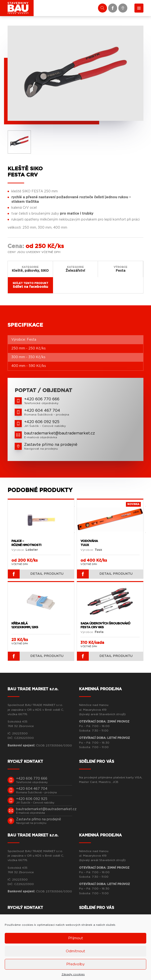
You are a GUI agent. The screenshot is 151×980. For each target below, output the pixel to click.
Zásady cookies (73, 974)
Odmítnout (75, 951)
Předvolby (75, 964)
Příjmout (76, 938)
